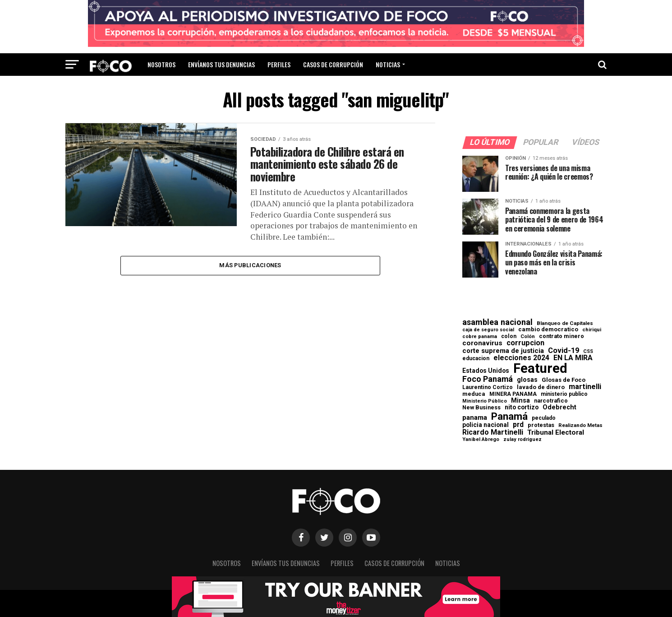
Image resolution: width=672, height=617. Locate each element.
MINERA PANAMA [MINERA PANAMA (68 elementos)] (513, 394)
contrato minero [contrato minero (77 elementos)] (562, 336)
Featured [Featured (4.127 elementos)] (540, 369)
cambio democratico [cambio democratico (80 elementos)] (548, 330)
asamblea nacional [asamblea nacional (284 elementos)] (497, 322)
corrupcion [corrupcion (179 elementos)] (525, 343)
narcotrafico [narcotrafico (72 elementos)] (551, 401)
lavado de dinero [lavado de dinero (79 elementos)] (541, 387)
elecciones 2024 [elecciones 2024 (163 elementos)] (521, 358)
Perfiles (279, 64)
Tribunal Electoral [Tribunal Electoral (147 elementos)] (556, 433)
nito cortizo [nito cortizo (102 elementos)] (522, 408)
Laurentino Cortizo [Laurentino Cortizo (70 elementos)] (488, 387)
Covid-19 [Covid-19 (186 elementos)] (564, 351)
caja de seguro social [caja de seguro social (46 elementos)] (488, 330)
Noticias (388, 64)
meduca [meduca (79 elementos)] (474, 394)
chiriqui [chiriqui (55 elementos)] (592, 330)
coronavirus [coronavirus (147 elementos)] (482, 343)
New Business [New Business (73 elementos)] (481, 408)
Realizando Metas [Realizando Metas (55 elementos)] (580, 425)
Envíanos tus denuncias (221, 64)
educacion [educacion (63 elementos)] (476, 358)
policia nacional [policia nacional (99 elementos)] (486, 425)
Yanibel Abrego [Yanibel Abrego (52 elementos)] (481, 439)
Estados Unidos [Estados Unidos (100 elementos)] (486, 371)
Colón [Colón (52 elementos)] (528, 336)
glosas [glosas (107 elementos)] (527, 380)
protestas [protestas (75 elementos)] (541, 425)
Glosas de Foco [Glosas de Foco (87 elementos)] (564, 380)
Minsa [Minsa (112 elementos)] (520, 400)
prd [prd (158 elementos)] (518, 425)
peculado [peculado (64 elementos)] (544, 418)
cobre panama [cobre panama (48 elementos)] (480, 337)
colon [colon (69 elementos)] (509, 336)
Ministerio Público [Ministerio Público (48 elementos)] (485, 401)
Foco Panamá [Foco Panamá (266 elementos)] (488, 379)
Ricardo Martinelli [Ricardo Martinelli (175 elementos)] (493, 432)
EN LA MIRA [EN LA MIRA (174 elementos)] (573, 358)
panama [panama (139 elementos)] (475, 418)
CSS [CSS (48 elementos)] (588, 352)
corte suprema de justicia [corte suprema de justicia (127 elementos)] (503, 351)
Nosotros (161, 64)
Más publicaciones (250, 269)
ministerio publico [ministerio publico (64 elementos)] (564, 394)
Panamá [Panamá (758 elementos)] (509, 416)
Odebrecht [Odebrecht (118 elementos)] (559, 407)
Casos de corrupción (333, 64)
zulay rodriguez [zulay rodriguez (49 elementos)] (522, 440)
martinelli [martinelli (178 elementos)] (585, 387)
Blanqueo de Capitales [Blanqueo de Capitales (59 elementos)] (565, 324)
